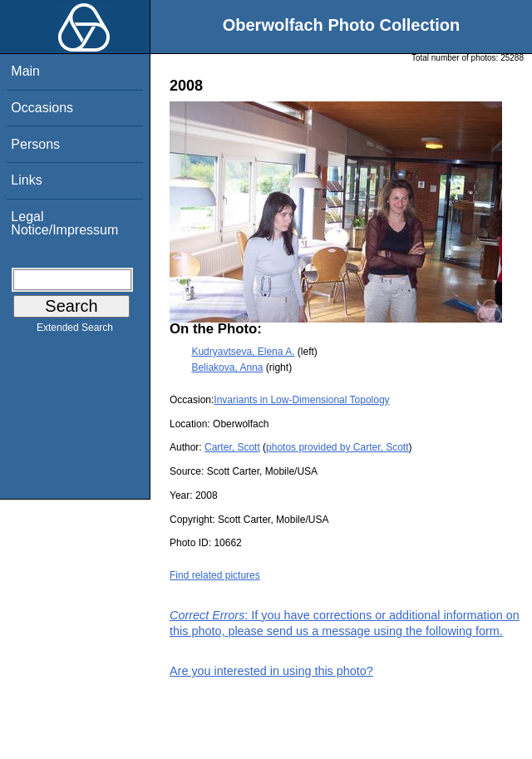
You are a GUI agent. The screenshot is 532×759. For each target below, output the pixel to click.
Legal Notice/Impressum (64, 223)
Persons (35, 144)
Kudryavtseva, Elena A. (243, 352)
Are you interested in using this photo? (271, 671)
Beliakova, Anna (227, 367)
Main (25, 71)
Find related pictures (215, 575)
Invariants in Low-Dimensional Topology (301, 400)
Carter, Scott (232, 447)
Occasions (42, 108)
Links (26, 180)
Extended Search (75, 331)
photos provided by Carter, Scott (337, 447)
